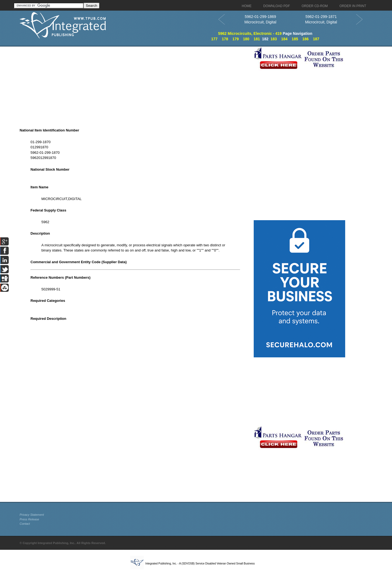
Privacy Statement (32, 515)
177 (214, 39)
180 (246, 39)
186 (306, 39)
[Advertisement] (135, 85)
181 (257, 39)
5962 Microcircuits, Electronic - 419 (250, 33)
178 (225, 39)
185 (295, 39)
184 (284, 39)
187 (316, 39)
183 (274, 39)
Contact (25, 524)
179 (236, 39)
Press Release (29, 519)
